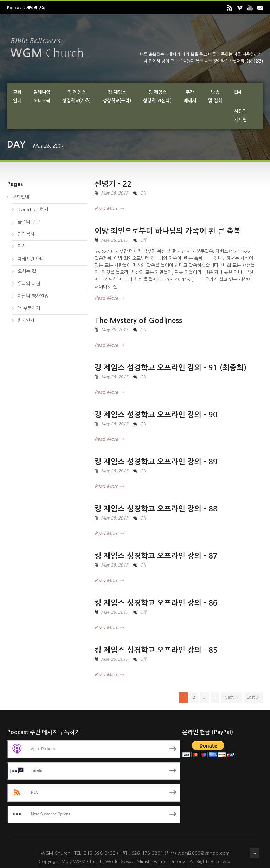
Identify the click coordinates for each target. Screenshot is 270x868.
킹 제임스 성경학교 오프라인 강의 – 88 (156, 509)
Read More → (109, 208)
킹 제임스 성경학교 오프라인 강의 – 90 (156, 415)
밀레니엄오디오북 (42, 96)
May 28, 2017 (114, 193)
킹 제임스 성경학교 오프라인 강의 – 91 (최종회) (171, 368)
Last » (253, 697)
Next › (232, 697)
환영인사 (26, 321)
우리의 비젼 (29, 284)
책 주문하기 (29, 308)
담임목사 (26, 234)
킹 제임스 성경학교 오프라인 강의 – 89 (156, 462)
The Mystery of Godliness (138, 321)
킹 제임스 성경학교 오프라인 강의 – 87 (156, 556)
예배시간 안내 (31, 259)
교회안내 (17, 96)
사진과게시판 (240, 115)
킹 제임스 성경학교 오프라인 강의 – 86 (156, 603)
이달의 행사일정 (33, 296)
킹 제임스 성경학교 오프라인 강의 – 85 (156, 650)
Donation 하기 (33, 210)
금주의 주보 (29, 222)
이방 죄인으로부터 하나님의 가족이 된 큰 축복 (168, 231)
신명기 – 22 (113, 184)
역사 (22, 246)
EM (238, 92)
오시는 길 (27, 271)
